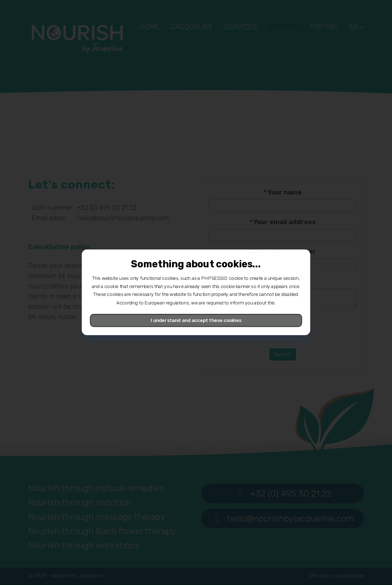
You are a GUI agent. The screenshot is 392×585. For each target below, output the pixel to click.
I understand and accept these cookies (196, 321)
